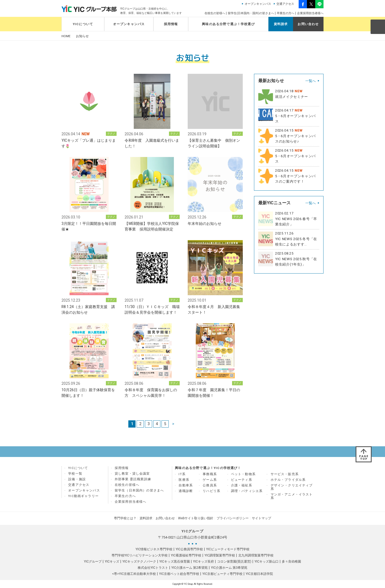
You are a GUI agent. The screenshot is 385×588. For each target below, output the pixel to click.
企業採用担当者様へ (310, 13)
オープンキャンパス (258, 4)
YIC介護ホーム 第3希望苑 (229, 568)
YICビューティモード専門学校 (228, 549)
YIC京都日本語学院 (259, 574)
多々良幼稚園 (291, 562)
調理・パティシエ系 (247, 491)
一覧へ (311, 81)
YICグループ (93, 562)
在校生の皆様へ (215, 13)
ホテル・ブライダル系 (288, 480)
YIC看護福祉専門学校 (186, 555)
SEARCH (378, 26)
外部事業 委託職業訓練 (133, 479)
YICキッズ (112, 562)
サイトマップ (261, 518)
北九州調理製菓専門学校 (256, 555)
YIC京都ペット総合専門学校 (179, 574)
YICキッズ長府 (203, 562)
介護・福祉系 (242, 485)
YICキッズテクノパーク (139, 562)
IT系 (182, 474)
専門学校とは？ (125, 518)
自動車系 (186, 485)
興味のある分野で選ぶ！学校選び (228, 24)
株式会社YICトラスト (153, 568)
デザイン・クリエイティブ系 (292, 487)
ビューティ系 (242, 480)
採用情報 (171, 24)
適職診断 (186, 491)
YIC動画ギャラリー (83, 496)
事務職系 (210, 474)
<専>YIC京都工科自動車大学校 (134, 574)
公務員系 (210, 485)
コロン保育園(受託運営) (234, 562)
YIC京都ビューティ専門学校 (222, 574)
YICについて (83, 24)
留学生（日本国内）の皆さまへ (139, 490)
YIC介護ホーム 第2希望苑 (190, 568)
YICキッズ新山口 (267, 562)
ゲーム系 (210, 480)
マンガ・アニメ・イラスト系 (292, 496)
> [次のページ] (173, 424)
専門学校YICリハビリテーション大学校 (140, 555)
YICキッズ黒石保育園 (175, 562)
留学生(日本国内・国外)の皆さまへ (251, 13)
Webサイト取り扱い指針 (196, 518)
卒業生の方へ (286, 13)
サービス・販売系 (285, 474)
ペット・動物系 (243, 474)
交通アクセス (285, 4)
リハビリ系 (211, 491)
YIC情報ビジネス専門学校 (154, 549)
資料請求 (281, 24)
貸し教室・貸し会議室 (132, 474)
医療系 (184, 480)
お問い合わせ (308, 24)
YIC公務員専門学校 (189, 549)
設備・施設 (77, 479)
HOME (66, 36)
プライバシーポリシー (233, 518)
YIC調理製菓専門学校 (220, 555)
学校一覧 (75, 474)
